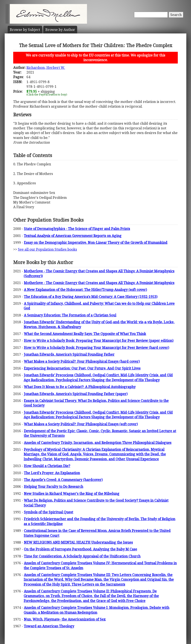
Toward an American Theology (49, 626)
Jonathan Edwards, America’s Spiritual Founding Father (69, 354)
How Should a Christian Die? (47, 466)
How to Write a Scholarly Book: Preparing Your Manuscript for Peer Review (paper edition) (99, 341)
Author (60, 30)
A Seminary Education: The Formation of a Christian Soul (70, 315)
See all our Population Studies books (47, 249)
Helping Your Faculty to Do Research (54, 487)
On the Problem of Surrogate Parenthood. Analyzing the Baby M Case (80, 549)
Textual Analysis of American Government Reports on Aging (73, 236)
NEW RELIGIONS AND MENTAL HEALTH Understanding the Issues (78, 542)
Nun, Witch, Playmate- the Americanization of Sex (65, 619)
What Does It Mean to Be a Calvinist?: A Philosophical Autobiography (80, 387)
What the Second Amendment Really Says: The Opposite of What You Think (85, 334)
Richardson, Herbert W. (46, 68)
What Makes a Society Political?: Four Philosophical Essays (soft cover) (81, 424)
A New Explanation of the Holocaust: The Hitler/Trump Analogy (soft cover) (85, 290)
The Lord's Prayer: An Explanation (52, 473)
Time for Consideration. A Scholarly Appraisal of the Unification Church (82, 556)
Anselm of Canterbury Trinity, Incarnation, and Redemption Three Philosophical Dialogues (98, 443)
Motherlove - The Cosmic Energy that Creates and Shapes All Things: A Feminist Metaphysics (99, 283)
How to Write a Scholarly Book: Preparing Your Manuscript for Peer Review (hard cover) (96, 348)
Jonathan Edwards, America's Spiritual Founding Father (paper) (76, 394)
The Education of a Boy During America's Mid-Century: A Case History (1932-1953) (91, 297)
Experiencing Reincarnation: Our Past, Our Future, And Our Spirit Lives (82, 368)
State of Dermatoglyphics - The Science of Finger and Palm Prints (77, 229)
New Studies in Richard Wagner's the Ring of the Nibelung (72, 494)
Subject (25, 30)
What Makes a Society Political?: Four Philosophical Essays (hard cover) (82, 361)
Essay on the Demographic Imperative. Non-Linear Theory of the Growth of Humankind (96, 243)
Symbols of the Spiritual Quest (48, 512)
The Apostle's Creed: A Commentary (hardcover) (63, 480)
